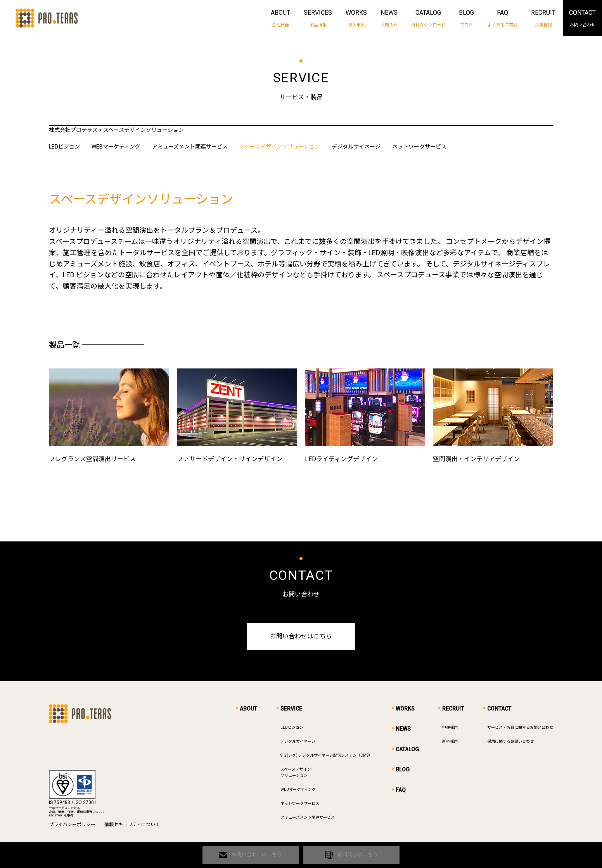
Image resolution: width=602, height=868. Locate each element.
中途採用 (450, 729)
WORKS (356, 19)
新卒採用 (450, 743)
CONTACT (582, 19)
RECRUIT (543, 19)
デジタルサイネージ (356, 147)
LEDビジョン (64, 147)
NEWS (389, 19)
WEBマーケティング (116, 147)
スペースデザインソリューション (280, 147)
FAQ (503, 19)
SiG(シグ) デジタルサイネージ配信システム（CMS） (326, 757)
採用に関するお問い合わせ (510, 743)
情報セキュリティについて (132, 827)
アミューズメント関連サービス (190, 147)
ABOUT (280, 19)
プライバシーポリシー (72, 827)
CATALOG (428, 19)
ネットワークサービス (419, 147)
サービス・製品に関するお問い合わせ (520, 729)
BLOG (466, 19)
